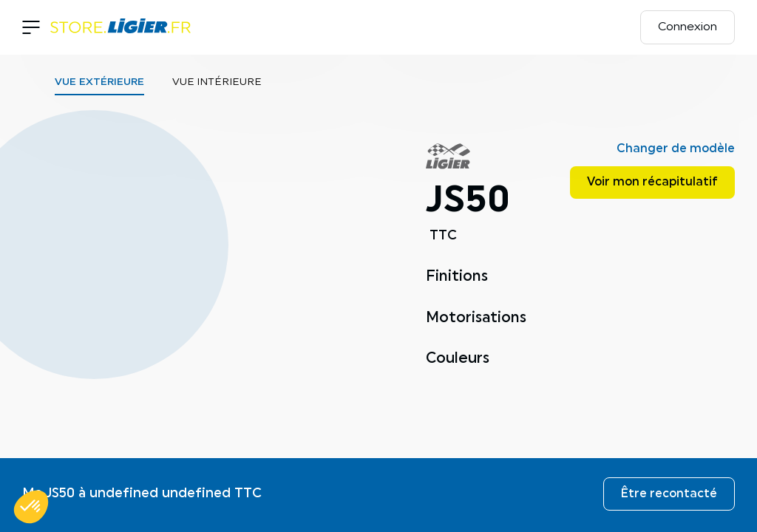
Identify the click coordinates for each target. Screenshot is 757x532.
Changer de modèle (676, 149)
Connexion (688, 27)
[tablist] (217, 86)
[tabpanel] (217, 297)
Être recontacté (669, 494)
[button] (31, 507)
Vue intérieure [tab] (217, 82)
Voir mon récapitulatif (652, 183)
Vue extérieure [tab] (99, 82)
